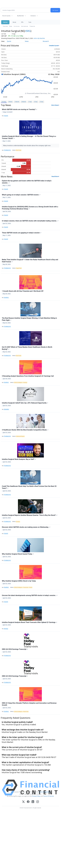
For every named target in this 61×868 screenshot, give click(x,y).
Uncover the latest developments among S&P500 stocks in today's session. (30, 595)
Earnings (25, 383)
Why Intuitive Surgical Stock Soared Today (18, 554)
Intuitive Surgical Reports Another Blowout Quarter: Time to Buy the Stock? (30, 515)
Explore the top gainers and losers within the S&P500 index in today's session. (27, 182)
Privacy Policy (36, 796)
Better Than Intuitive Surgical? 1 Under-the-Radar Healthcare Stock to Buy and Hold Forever (30, 261)
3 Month (24, 102)
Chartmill (6, 116)
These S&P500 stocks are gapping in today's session (22, 233)
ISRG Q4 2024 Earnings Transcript (15, 649)
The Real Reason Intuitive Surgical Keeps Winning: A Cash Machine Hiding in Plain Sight (29, 319)
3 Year (36, 102)
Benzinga (6, 629)
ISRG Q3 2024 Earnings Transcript (15, 676)
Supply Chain (19, 268)
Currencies (17, 26)
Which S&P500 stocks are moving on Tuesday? (20, 109)
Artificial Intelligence (18, 383)
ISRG (28, 31)
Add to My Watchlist (39, 38)
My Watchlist (20, 16)
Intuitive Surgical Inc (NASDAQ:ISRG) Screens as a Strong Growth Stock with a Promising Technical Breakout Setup (30, 208)
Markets (5, 22)
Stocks (14, 22)
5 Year (42, 102)
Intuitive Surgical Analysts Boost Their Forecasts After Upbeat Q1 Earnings (29, 622)
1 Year (30, 102)
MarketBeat (6, 409)
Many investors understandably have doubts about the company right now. (27, 146)
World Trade (19, 150)
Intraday (4, 102)
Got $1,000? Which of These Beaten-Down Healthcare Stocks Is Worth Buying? (27, 348)
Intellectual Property (20, 436)
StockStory (6, 298)
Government (26, 587)
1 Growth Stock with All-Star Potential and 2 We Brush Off (23, 291)
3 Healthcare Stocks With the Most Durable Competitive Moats (25, 430)
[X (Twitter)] (23, 802)
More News (55, 105)
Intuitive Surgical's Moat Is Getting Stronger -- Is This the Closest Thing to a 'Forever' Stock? (29, 137)
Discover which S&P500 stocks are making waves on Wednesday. (26, 527)
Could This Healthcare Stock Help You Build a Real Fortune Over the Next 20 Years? (29, 487)
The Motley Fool (7, 150)
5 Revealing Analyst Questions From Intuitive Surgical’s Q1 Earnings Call (28, 376)
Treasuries (32, 26)
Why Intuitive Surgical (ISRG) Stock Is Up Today (19, 581)
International (25, 26)
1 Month (17, 102)
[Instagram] (38, 802)
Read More (55, 176)
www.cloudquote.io (45, 792)
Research (46, 41)
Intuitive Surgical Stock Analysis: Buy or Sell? (19, 459)
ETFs (22, 22)
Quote (9, 41)
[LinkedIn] (33, 802)
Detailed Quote (54, 46)
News (11, 26)
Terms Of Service (49, 796)
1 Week (10, 102)
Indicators (33, 16)
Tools (30, 22)
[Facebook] (28, 802)
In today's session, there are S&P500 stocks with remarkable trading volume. (30, 221)
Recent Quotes (6, 16)
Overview (5, 26)
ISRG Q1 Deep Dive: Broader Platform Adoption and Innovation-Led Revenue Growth (29, 704)
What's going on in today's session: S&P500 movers (21, 195)
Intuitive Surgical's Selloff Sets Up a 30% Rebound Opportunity (25, 403)
